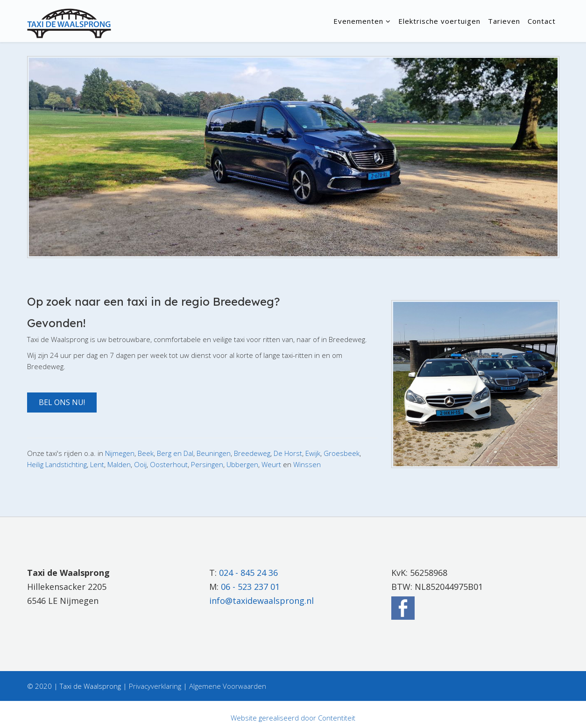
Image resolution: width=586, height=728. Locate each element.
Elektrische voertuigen (439, 21)
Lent (97, 464)
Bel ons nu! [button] (62, 402)
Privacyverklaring (155, 686)
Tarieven (504, 21)
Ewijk (313, 453)
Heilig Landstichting (57, 464)
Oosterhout (169, 464)
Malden (119, 464)
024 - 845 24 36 (248, 573)
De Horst (288, 453)
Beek (146, 453)
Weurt (271, 464)
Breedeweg (252, 453)
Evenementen (358, 21)
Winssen (307, 464)
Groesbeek (342, 453)
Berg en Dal (175, 453)
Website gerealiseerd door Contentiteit (293, 718)
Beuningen (214, 453)
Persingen (207, 464)
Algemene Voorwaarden (228, 686)
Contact (542, 21)
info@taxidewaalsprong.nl (261, 601)
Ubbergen (242, 464)
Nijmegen (120, 453)
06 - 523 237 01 (250, 587)
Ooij (140, 464)
